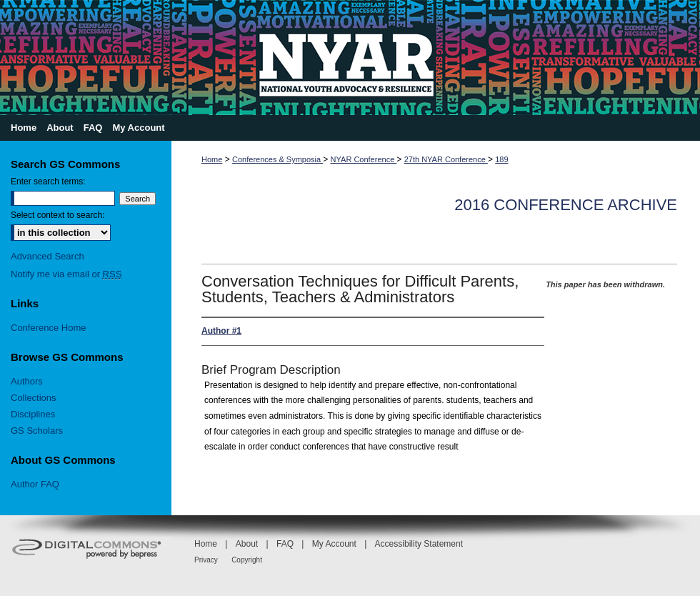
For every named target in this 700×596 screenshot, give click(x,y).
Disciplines (33, 414)
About (247, 544)
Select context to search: (57, 215)
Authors (27, 381)
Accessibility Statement (419, 544)
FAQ (285, 544)
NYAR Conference (364, 159)
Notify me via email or (66, 274)
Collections (34, 398)
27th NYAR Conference (446, 159)
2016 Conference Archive (566, 205)
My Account (334, 544)
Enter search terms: (48, 182)
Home (212, 159)
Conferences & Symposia (277, 159)
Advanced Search (47, 256)
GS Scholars (37, 431)
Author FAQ (35, 484)
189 (501, 159)
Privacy (206, 560)
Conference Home (49, 328)
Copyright (247, 560)
